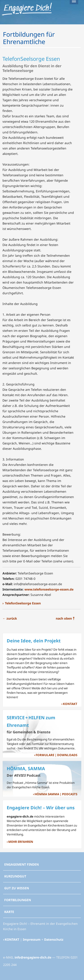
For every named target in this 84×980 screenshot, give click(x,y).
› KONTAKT (69, 704)
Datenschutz (54, 939)
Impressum (32, 939)
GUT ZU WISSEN (17, 888)
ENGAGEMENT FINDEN (22, 864)
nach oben (65, 618)
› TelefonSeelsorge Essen (22, 603)
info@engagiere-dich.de (33, 957)
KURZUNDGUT (15, 876)
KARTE (9, 912)
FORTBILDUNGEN (18, 900)
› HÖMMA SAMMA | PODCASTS (55, 794)
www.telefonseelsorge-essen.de (49, 589)
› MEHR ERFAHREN (20, 842)
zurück (10, 618)
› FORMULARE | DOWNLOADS (56, 755)
